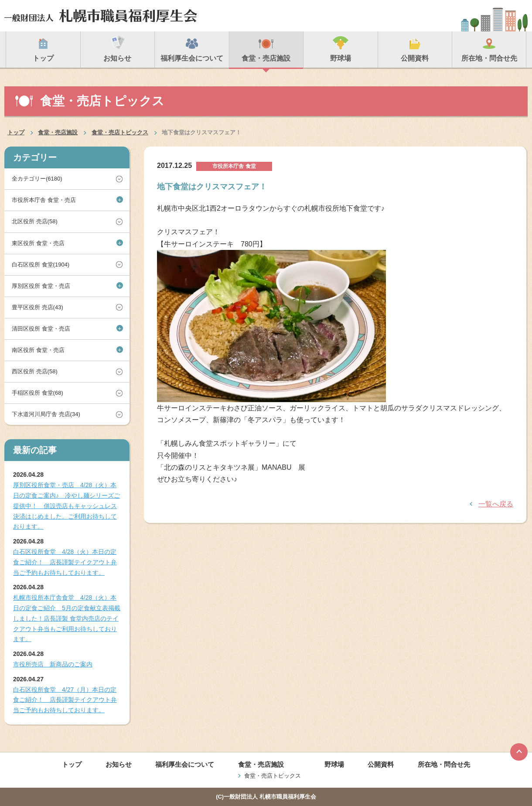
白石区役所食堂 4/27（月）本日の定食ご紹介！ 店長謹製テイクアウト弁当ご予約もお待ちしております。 (65, 700)
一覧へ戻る (496, 504)
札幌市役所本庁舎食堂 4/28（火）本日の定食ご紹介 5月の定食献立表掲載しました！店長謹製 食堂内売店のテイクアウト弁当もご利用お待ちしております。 (67, 618)
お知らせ (119, 764)
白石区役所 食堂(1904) (41, 265)
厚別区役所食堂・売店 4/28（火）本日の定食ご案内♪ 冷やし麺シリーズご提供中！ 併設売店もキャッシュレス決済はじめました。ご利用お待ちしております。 (66, 506)
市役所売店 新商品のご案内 (53, 664)
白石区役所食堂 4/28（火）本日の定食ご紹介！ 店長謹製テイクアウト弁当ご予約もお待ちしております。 (65, 562)
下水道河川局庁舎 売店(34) (46, 414)
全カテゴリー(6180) (37, 179)
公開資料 (381, 764)
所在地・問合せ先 (444, 764)
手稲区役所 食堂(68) (38, 393)
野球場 (334, 764)
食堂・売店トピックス (120, 132)
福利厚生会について (185, 764)
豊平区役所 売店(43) (38, 307)
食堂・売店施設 (58, 132)
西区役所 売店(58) (35, 371)
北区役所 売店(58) (35, 221)
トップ (16, 132)
